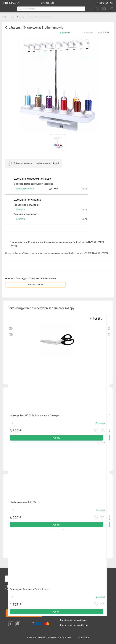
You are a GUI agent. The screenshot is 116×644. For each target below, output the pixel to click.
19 (13, 516)
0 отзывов (89, 33)
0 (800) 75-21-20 (105, 3)
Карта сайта (83, 638)
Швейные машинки (12, 17)
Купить (56, 445)
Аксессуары (30, 17)
